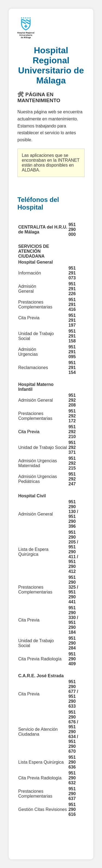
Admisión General (35, 400)
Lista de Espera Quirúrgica (33, 552)
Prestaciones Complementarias (36, 590)
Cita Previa (29, 620)
